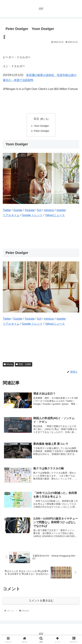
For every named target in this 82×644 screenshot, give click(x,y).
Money (8, 364)
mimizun (49, 210)
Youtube (30, 210)
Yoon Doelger (42, 126)
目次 (36, 119)
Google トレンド (32, 215)
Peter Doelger (42, 131)
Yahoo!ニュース (55, 215)
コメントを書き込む (41, 601)
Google (18, 210)
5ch (39, 210)
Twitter (7, 210)
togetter (61, 210)
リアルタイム (11, 215)
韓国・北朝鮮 (24, 364)
